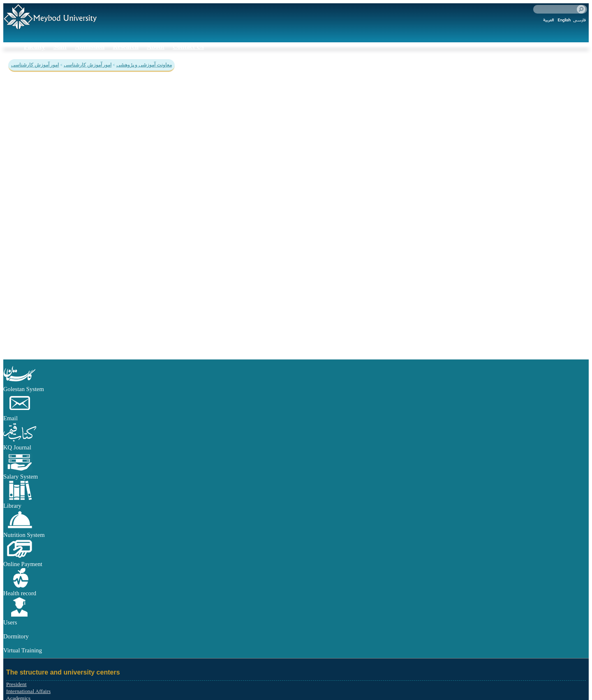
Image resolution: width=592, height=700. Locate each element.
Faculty (35, 47)
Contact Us (188, 47)
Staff (60, 47)
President (16, 684)
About (156, 47)
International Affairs (28, 691)
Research (126, 47)
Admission (90, 47)
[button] (20, 382)
